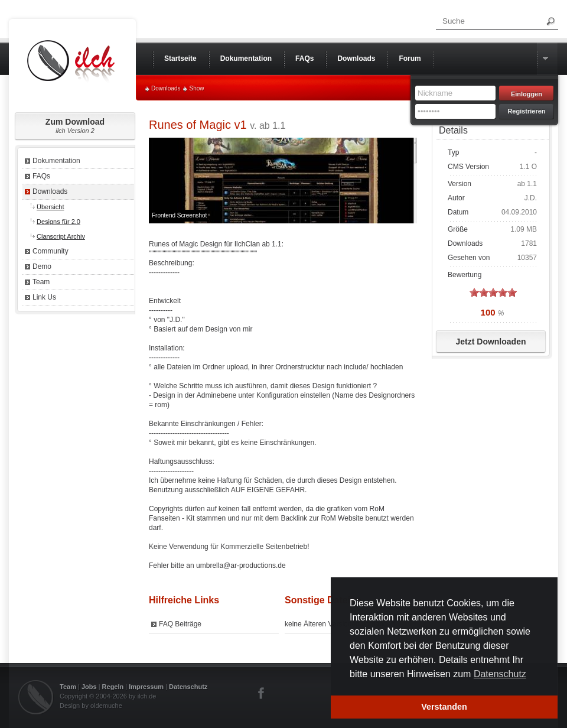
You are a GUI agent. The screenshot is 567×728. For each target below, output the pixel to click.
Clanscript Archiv (61, 236)
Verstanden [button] (444, 707)
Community (50, 251)
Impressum (146, 687)
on (474, 292)
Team (41, 282)
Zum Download (75, 126)
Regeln (113, 687)
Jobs (89, 687)
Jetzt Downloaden (491, 342)
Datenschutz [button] (500, 674)
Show (196, 88)
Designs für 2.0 (58, 222)
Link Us (44, 297)
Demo (42, 266)
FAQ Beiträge (180, 624)
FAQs (41, 176)
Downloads (166, 88)
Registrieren (526, 111)
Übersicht (50, 207)
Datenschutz (188, 687)
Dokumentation (56, 161)
